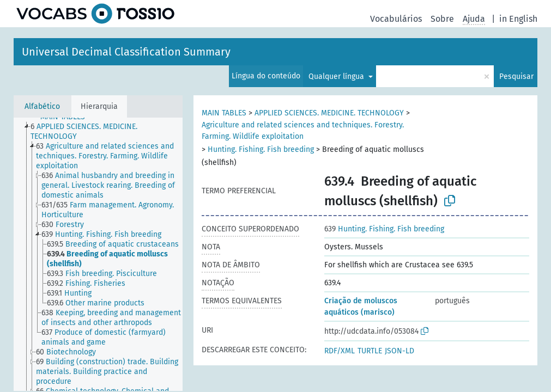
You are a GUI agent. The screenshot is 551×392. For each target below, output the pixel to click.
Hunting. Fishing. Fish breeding (261, 149)
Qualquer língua (337, 76)
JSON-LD (399, 351)
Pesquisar (516, 76)
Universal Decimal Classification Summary (126, 52)
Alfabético (42, 106)
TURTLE (370, 351)
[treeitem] (111, 132)
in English (518, 19)
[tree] (98, 254)
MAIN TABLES (224, 113)
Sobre (442, 19)
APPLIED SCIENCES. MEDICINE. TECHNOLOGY (329, 113)
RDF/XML (340, 351)
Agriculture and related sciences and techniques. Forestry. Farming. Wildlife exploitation (303, 131)
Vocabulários (396, 19)
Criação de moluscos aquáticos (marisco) (361, 307)
